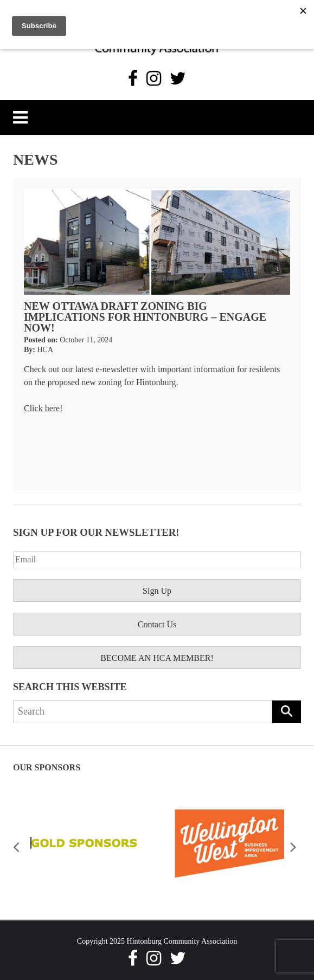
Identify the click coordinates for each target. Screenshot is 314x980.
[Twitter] (178, 79)
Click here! (43, 408)
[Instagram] (154, 79)
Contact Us (157, 624)
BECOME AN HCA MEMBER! (157, 658)
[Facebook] (133, 79)
